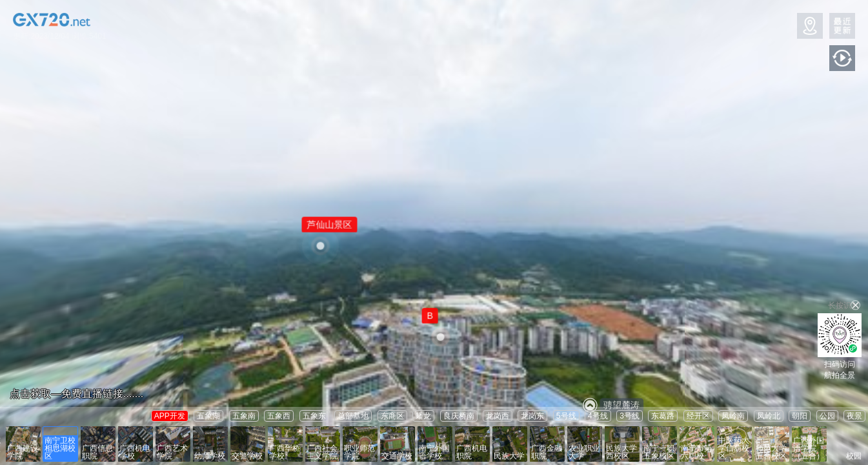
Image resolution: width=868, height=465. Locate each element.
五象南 (244, 416)
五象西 (279, 416)
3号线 (630, 416)
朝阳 (800, 416)
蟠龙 (423, 416)
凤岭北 (769, 416)
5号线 (566, 416)
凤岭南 (733, 416)
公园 (827, 416)
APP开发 (170, 416)
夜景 (854, 416)
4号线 (598, 416)
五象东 (314, 416)
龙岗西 (498, 416)
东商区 (392, 416)
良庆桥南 (459, 416)
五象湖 (208, 416)
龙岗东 (532, 416)
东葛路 (663, 416)
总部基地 (353, 416)
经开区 (698, 416)
